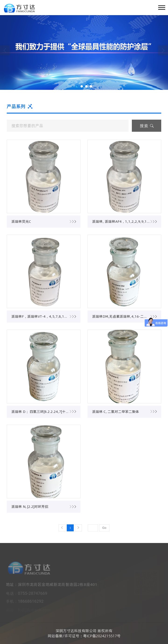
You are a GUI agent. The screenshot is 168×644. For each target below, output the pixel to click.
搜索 (147, 126)
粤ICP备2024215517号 (102, 636)
